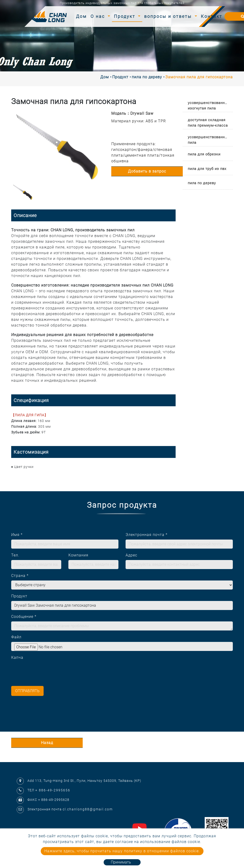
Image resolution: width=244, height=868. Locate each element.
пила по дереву (147, 77)
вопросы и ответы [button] (169, 16)
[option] (58, 147)
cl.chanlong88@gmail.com (88, 809)
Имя (17, 535)
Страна (20, 576)
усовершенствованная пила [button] (208, 140)
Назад (47, 743)
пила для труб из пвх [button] (207, 169)
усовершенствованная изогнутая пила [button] (208, 106)
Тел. (15, 555)
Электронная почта (147, 535)
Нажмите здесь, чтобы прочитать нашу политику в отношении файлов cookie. (122, 851)
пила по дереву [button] (202, 183)
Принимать (121, 862)
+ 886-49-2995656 (53, 790)
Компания (78, 555)
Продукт (120, 77)
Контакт (212, 16)
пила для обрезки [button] (204, 154)
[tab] (208, 104)
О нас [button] (99, 16)
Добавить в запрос (147, 171)
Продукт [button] (125, 16)
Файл (16, 637)
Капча (17, 657)
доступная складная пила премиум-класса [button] (208, 123)
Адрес (131, 555)
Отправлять (27, 691)
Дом (82, 16)
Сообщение (24, 617)
